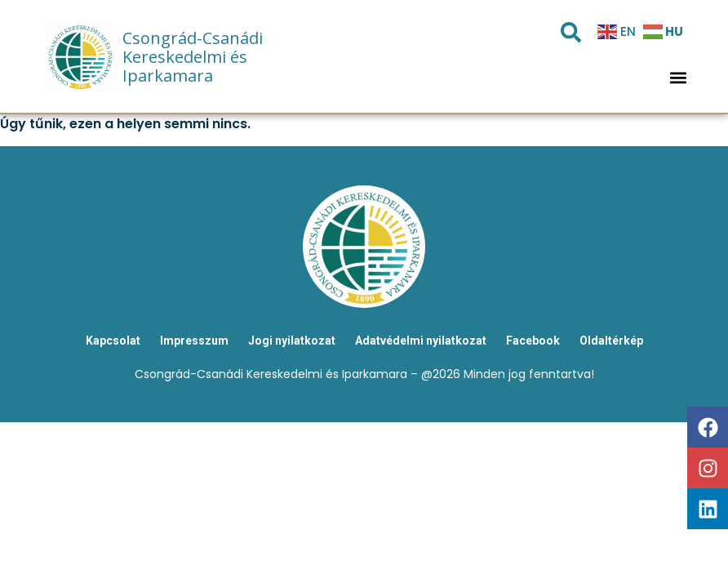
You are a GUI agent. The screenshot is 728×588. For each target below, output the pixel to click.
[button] (678, 78)
